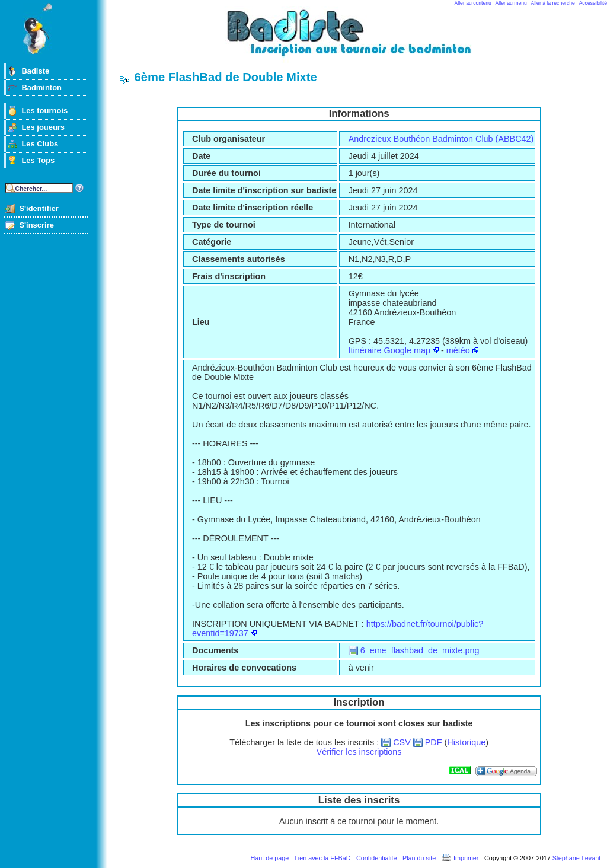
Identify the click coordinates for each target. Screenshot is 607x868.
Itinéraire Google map (389, 350)
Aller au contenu (473, 3)
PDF (434, 742)
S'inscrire (36, 225)
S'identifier (39, 208)
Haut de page (269, 858)
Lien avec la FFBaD (323, 858)
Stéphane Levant (577, 858)
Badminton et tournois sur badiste (363, 39)
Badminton (41, 87)
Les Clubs (40, 144)
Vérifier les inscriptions (359, 752)
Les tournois (44, 111)
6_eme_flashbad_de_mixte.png (420, 650)
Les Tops (38, 160)
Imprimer (466, 858)
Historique (466, 742)
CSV (402, 742)
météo (458, 350)
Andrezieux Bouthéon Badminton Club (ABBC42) (441, 139)
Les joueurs (43, 127)
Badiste (35, 71)
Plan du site (419, 858)
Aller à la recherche (553, 3)
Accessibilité (593, 3)
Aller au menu (511, 3)
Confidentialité (376, 858)
